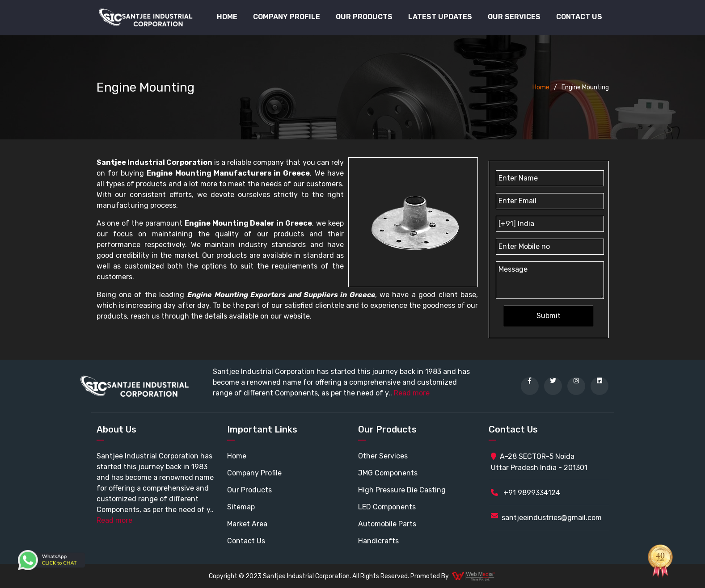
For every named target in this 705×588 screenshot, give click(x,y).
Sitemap (241, 507)
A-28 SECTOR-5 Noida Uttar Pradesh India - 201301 (539, 462)
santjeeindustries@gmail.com (552, 518)
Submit (549, 316)
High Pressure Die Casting (402, 490)
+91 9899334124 (526, 493)
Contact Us (579, 17)
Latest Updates (440, 17)
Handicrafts (378, 541)
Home (227, 17)
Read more (412, 393)
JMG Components (388, 473)
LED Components (387, 507)
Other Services (383, 456)
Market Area (247, 524)
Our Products (249, 490)
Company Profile (287, 17)
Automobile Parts (387, 524)
